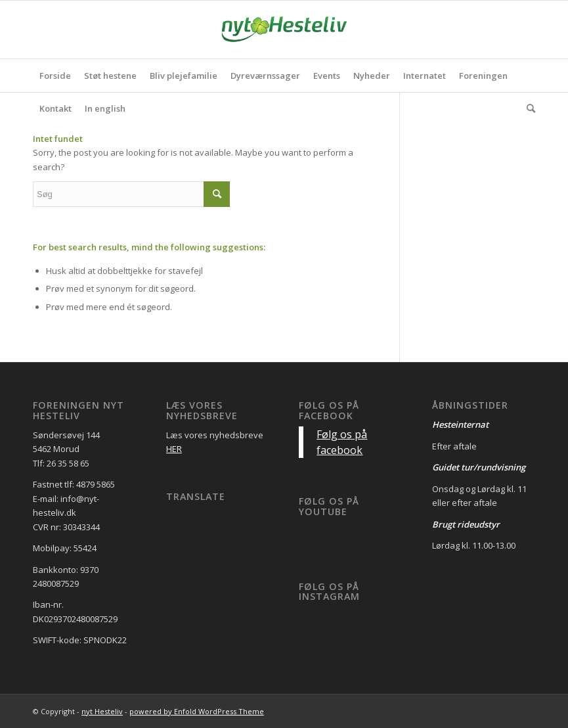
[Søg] (528, 108)
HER (174, 449)
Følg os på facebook (329, 410)
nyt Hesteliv (102, 711)
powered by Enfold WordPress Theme (197, 711)
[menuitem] (55, 76)
